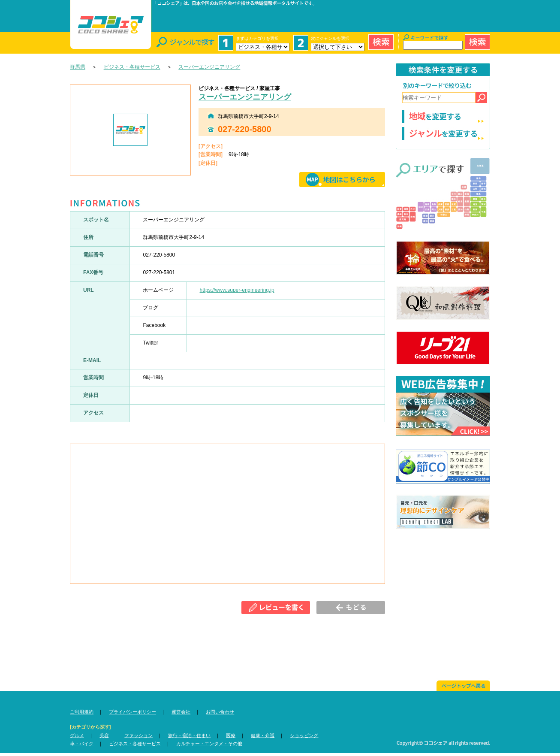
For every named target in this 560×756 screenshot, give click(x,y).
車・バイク (82, 744)
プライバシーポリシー (132, 712)
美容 (104, 735)
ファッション (138, 735)
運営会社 (181, 712)
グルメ (77, 735)
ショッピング (304, 735)
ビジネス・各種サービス (132, 67)
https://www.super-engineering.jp (237, 290)
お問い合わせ (220, 712)
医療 (231, 735)
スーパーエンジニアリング (209, 67)
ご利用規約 (82, 712)
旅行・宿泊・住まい (189, 735)
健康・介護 (263, 735)
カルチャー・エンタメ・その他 (209, 744)
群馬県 (78, 67)
